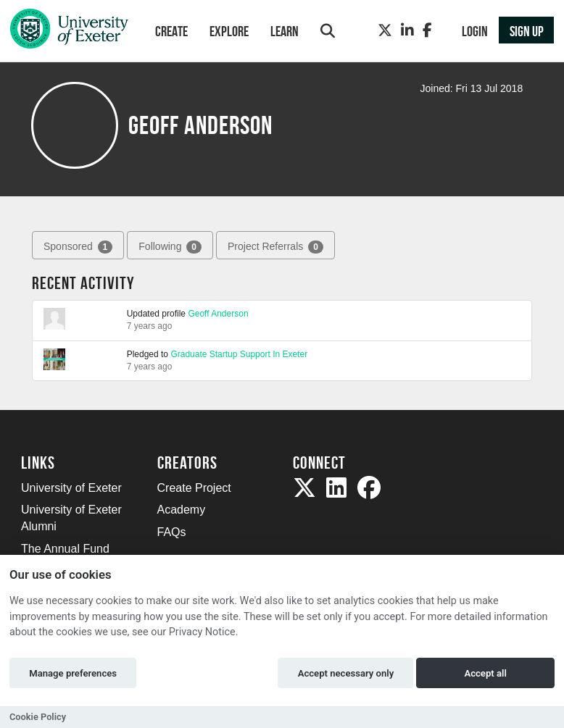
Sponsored (78, 247)
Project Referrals (275, 247)
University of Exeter (71, 488)
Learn (285, 31)
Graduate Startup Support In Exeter (239, 354)
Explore (229, 31)
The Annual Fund (65, 549)
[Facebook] (427, 30)
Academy (182, 510)
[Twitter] (385, 30)
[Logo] (69, 32)
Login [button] (475, 31)
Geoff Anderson (218, 314)
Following (170, 247)
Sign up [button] (527, 31)
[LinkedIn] (407, 30)
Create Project (194, 488)
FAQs (172, 532)
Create (171, 31)
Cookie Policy (38, 717)
